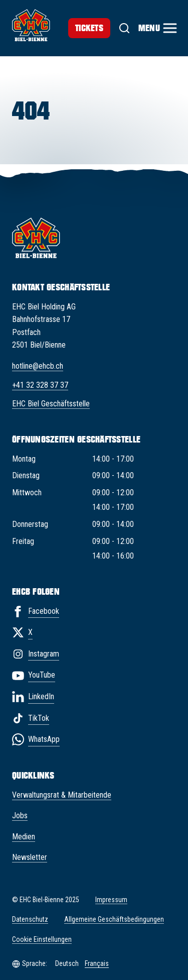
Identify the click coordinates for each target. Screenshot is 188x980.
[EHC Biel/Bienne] (31, 25)
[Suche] (124, 28)
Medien (24, 837)
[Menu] (157, 28)
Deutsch (67, 963)
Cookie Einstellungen (42, 940)
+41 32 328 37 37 (40, 385)
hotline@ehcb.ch (38, 366)
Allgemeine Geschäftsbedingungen (114, 919)
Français (97, 963)
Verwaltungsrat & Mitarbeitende (62, 795)
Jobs (20, 815)
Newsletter (30, 857)
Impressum (111, 900)
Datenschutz (30, 919)
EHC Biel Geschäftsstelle (51, 404)
